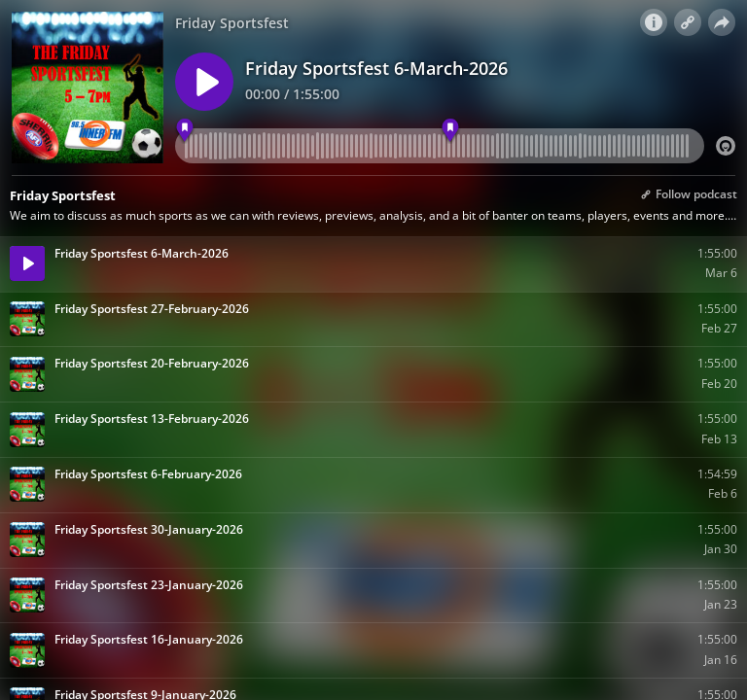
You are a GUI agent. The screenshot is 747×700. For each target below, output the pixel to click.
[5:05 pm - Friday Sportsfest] (185, 131)
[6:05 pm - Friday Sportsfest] (451, 131)
